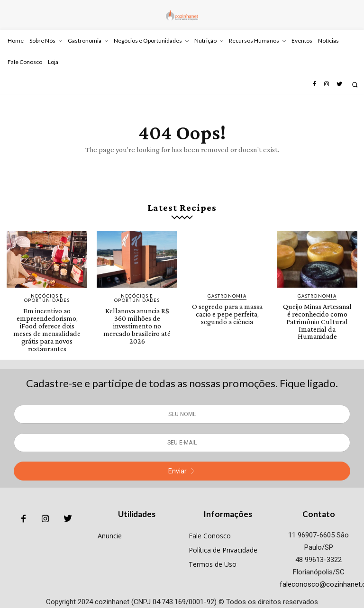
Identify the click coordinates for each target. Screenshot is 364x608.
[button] (355, 85)
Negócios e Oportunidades (47, 295)
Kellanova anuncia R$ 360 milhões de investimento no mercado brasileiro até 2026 (137, 318)
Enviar (182, 456)
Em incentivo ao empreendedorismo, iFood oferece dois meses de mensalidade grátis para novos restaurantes (47, 321)
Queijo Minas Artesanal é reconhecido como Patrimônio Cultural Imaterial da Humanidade (317, 313)
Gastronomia (227, 293)
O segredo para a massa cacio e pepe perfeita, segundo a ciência (227, 310)
